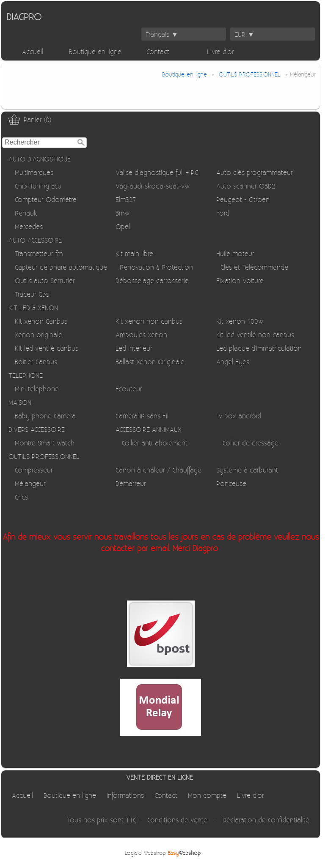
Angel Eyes (233, 362)
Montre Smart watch (45, 443)
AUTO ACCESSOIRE (35, 240)
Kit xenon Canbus (41, 321)
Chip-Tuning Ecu (38, 186)
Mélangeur (30, 483)
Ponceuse (231, 483)
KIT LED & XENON (33, 307)
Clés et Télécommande (254, 267)
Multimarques (34, 172)
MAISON (20, 402)
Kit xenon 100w (240, 321)
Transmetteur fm (39, 253)
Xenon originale (39, 334)
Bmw (123, 213)
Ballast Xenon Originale (150, 362)
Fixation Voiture (240, 280)
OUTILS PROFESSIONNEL (44, 456)
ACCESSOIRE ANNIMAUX (149, 429)
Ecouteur (129, 389)
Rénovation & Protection (156, 267)
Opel (123, 226)
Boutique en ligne (95, 51)
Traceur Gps (32, 294)
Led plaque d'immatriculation (259, 348)
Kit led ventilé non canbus (255, 334)
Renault (26, 213)
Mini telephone (37, 389)
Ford (223, 213)
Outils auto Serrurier (45, 280)
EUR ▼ (244, 34)
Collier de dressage (251, 443)
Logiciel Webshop (163, 853)
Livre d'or (220, 51)
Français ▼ (162, 34)
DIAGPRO (24, 16)
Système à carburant (247, 470)
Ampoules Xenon (141, 334)
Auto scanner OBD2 (246, 186)
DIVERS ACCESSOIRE (37, 429)
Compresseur (34, 470)
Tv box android (239, 416)
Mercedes (29, 226)
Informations (125, 795)
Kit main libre (134, 253)
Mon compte (207, 795)
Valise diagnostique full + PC (157, 172)
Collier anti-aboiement (155, 443)
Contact (158, 51)
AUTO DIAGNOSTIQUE (40, 159)
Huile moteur (235, 253)
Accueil (33, 51)
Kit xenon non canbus (149, 321)
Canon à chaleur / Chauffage (158, 470)
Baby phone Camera (45, 416)
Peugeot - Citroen (243, 199)
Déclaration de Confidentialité (266, 820)
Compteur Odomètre (46, 199)
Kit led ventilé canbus (47, 348)
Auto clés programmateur (255, 172)
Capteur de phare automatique (61, 267)
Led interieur (134, 348)
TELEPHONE (26, 375)
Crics (21, 497)
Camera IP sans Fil (142, 416)
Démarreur (131, 483)
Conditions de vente (177, 820)
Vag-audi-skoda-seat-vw (153, 186)
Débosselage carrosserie (152, 280)
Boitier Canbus (36, 362)
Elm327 (126, 199)
